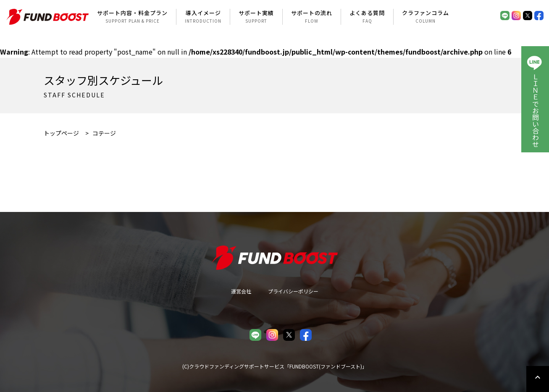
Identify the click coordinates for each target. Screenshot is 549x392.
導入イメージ (203, 16)
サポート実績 (256, 16)
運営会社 (241, 291)
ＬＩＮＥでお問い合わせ (536, 110)
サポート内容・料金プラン (132, 16)
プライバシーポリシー (293, 291)
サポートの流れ (312, 16)
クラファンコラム (426, 16)
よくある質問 (367, 16)
